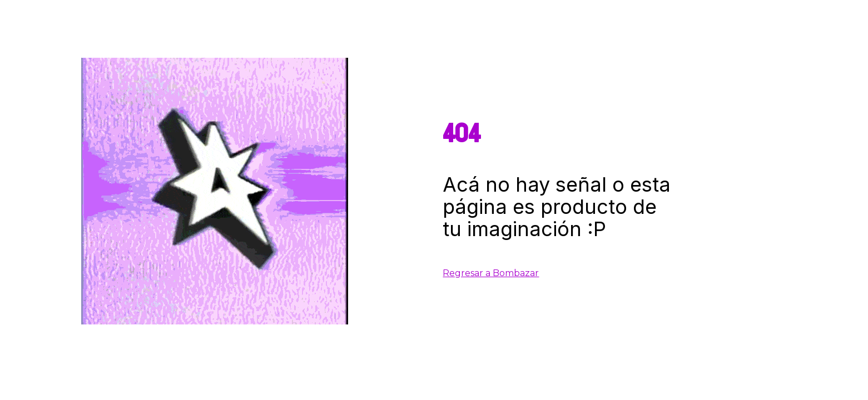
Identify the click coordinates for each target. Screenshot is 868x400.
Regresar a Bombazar (491, 273)
